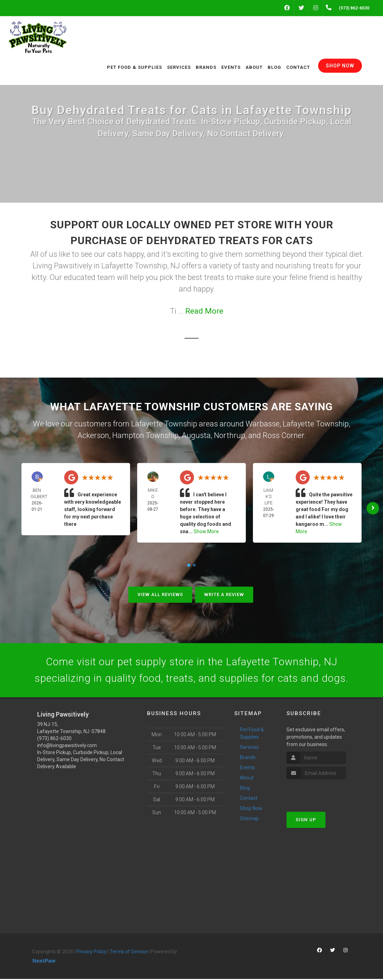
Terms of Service (129, 952)
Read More (204, 311)
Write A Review (224, 594)
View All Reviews (160, 594)
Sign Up (306, 821)
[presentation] (324, 793)
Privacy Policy (92, 952)
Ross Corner (283, 435)
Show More (206, 531)
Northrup (230, 435)
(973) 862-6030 (54, 739)
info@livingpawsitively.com (67, 746)
